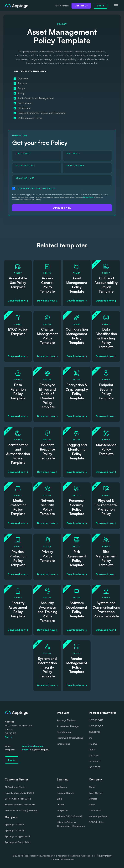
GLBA (92, 750)
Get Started (62, 6)
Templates (62, 810)
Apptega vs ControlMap (18, 842)
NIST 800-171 (96, 720)
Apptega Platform (67, 720)
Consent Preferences (63, 860)
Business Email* (25, 166)
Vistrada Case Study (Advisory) (21, 810)
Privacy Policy (88, 197)
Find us (9, 737)
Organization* (25, 178)
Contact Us (81, 6)
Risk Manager (64, 732)
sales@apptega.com (33, 746)
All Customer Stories (16, 787)
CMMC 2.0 (94, 732)
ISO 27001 (94, 767)
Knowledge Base (98, 816)
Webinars (62, 787)
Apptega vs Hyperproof (17, 836)
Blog (59, 799)
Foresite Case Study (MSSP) (19, 793)
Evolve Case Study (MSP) (18, 799)
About (92, 787)
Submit (26, 750)
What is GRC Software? (70, 816)
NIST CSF (94, 755)
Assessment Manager (68, 726)
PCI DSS (93, 744)
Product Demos (65, 793)
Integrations (63, 744)
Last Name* (73, 153)
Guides (61, 804)
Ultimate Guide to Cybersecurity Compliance (71, 824)
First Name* (23, 153)
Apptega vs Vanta (14, 824)
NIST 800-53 (96, 726)
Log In (101, 6)
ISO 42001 (95, 761)
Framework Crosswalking (70, 738)
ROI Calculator (97, 822)
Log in (12, 760)
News (92, 804)
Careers (93, 799)
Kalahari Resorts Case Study (20, 804)
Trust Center (96, 793)
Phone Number (75, 166)
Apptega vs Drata (14, 830)
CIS (91, 738)
